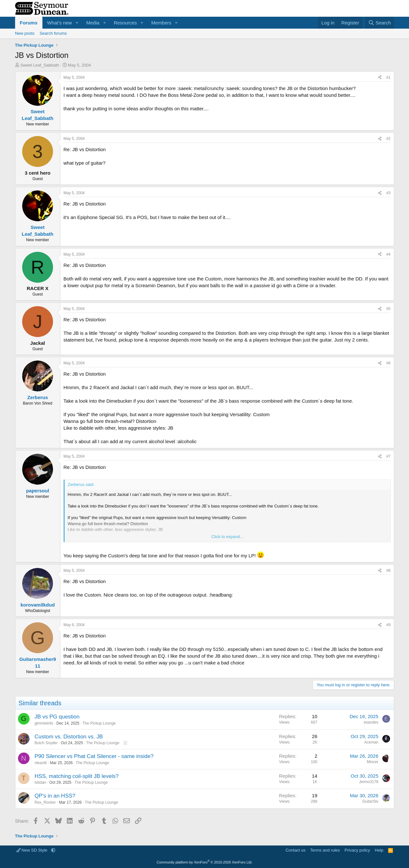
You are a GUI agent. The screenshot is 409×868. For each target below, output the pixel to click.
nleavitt (41, 763)
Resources (125, 23)
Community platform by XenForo (205, 862)
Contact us (296, 850)
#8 (388, 571)
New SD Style (32, 850)
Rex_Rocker (45, 802)
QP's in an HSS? (55, 796)
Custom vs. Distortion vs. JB (69, 737)
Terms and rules (325, 850)
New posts (25, 33)
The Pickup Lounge (99, 723)
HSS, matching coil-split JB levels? (77, 776)
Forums (29, 23)
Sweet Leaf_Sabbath (40, 65)
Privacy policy (357, 850)
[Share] (380, 78)
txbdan (40, 782)
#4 (388, 254)
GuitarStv (370, 801)
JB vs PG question (57, 717)
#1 (388, 78)
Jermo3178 (369, 782)
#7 (388, 456)
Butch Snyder (46, 743)
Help (379, 850)
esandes (371, 722)
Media (93, 23)
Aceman (371, 742)
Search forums (53, 33)
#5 (388, 309)
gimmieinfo (44, 723)
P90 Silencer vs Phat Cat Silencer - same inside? (94, 756)
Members (161, 23)
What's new (60, 23)
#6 (388, 363)
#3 (388, 193)
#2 (388, 139)
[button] (77, 23)
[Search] (380, 23)
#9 (388, 625)
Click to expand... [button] (227, 537)
